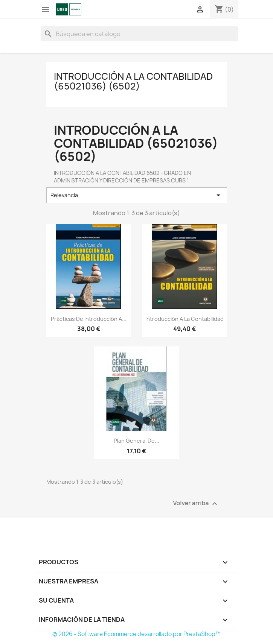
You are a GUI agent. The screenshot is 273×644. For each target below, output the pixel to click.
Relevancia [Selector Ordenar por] (137, 195)
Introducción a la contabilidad (185, 319)
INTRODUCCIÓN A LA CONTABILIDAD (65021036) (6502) (133, 81)
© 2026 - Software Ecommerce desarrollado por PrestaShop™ (136, 634)
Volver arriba (196, 504)
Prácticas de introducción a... (89, 319)
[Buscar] (140, 34)
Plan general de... (136, 441)
